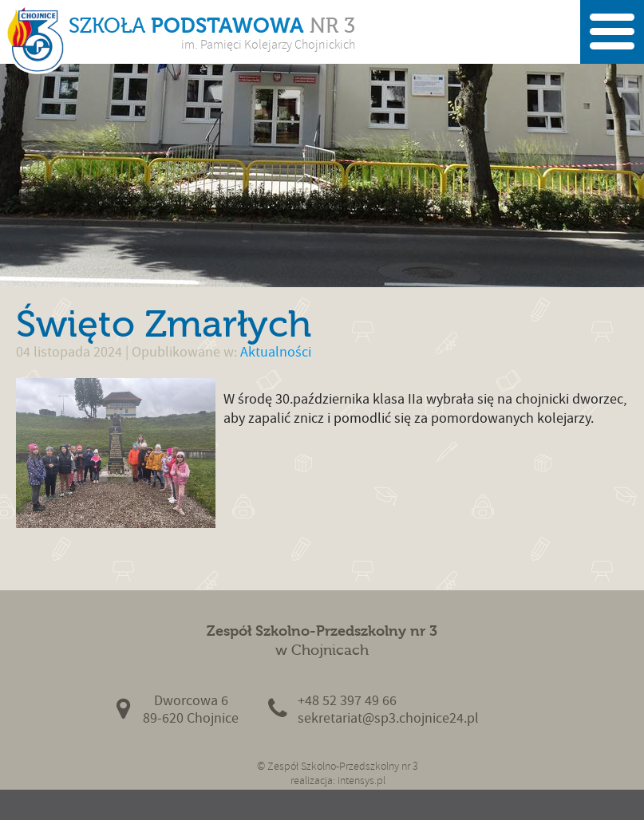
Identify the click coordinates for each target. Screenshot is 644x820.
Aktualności (276, 352)
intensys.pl (362, 781)
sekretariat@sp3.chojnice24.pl (388, 718)
